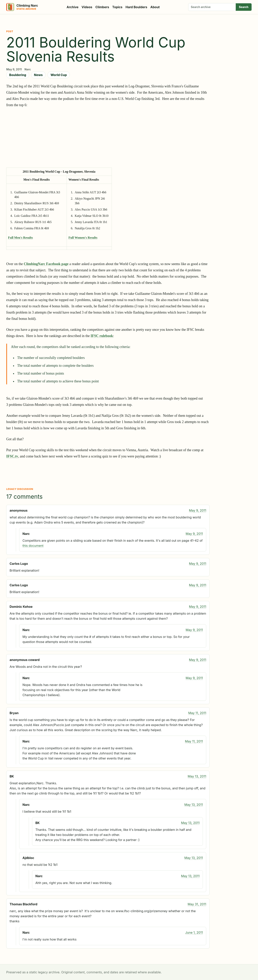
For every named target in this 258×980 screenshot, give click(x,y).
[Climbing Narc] (22, 7)
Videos (87, 7)
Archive (73, 7)
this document (33, 546)
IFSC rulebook (102, 336)
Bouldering (18, 75)
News (38, 75)
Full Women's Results (83, 238)
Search (244, 7)
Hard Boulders (136, 7)
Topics (117, 7)
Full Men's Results (20, 238)
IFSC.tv (12, 456)
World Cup (59, 75)
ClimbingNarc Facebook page (46, 264)
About (155, 7)
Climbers (102, 7)
